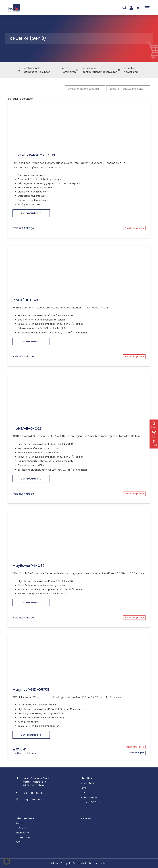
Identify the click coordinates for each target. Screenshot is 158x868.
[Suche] (124, 8)
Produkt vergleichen (134, 228)
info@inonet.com (32, 799)
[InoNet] (14, 8)
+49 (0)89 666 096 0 (34, 793)
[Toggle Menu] (147, 8)
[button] (7, 861)
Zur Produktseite (31, 213)
